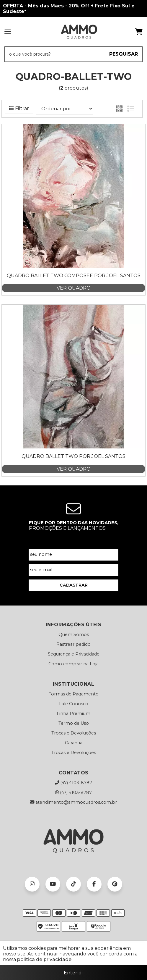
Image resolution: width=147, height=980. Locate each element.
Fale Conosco (74, 704)
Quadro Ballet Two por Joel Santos (73, 456)
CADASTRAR (74, 585)
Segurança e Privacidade (74, 654)
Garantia (74, 743)
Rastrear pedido (73, 644)
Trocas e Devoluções (74, 733)
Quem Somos (74, 635)
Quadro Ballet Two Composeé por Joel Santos (74, 276)
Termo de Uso (74, 723)
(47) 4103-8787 (73, 783)
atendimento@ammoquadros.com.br (73, 802)
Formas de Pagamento (73, 694)
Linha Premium (73, 713)
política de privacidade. (45, 959)
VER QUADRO (74, 288)
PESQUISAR (124, 54)
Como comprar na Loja (73, 664)
